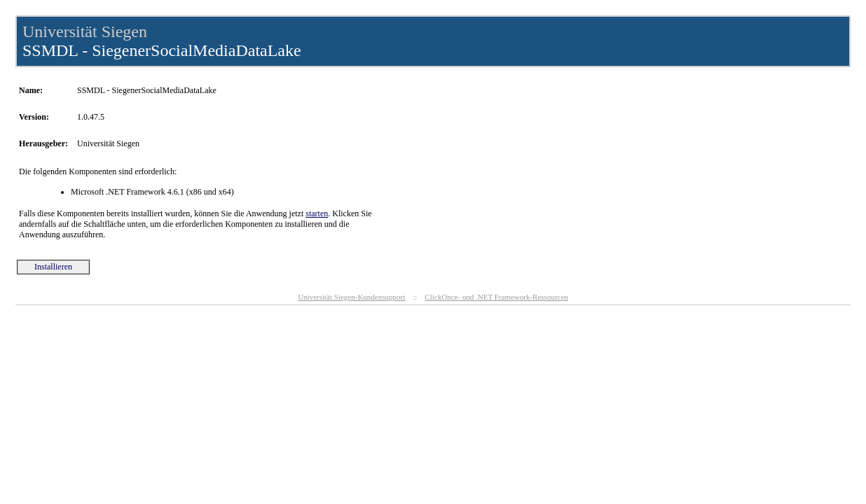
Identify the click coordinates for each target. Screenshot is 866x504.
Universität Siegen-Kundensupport (351, 297)
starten (317, 213)
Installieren (53, 267)
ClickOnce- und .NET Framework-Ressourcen (496, 297)
